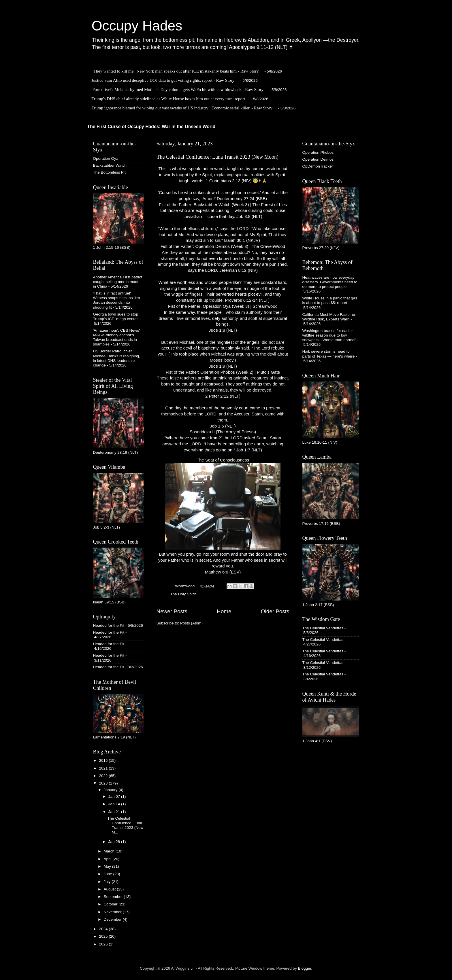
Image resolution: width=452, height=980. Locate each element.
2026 (104, 944)
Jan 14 (115, 804)
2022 (104, 776)
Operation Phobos (318, 152)
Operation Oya (106, 158)
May (108, 866)
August (110, 889)
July (108, 882)
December (113, 919)
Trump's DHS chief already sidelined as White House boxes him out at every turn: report (168, 99)
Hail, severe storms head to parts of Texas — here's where (329, 354)
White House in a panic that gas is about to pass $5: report (330, 300)
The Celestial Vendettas (323, 628)
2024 (104, 929)
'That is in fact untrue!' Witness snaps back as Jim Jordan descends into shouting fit (117, 300)
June (109, 874)
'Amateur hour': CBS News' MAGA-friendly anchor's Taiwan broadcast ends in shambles (116, 337)
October (111, 904)
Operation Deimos (318, 159)
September (114, 897)
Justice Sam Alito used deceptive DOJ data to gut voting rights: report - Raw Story (163, 80)
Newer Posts (172, 611)
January (111, 790)
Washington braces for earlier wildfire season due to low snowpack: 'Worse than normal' (329, 335)
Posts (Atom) (191, 623)
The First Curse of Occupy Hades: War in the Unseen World (151, 127)
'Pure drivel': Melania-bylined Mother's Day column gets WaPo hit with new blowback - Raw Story (178, 90)
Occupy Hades (137, 26)
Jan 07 (115, 796)
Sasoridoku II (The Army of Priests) (223, 432)
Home (224, 611)
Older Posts (275, 611)
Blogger (305, 968)
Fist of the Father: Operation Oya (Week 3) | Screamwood (223, 306)
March (110, 851)
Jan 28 (115, 842)
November (113, 912)
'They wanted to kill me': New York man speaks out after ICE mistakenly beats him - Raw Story (176, 71)
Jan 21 (115, 812)
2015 (104, 760)
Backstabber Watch (110, 165)
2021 (104, 768)
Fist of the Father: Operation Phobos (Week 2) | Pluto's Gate (223, 372)
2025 (104, 936)
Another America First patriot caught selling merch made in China (118, 282)
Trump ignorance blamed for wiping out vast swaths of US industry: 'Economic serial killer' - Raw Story (182, 108)
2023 (104, 783)
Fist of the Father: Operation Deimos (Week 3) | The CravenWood (223, 246)
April (108, 859)
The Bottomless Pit (109, 172)
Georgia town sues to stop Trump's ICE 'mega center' (116, 317)
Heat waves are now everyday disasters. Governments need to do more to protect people (330, 282)
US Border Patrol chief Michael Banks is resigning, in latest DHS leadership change (117, 358)
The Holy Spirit (183, 594)
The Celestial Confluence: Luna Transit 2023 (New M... (125, 825)
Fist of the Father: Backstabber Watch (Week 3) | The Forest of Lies (223, 205)
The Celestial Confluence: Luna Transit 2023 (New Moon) (218, 157)
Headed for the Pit (109, 625)
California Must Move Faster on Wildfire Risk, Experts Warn (329, 317)
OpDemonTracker (318, 166)
